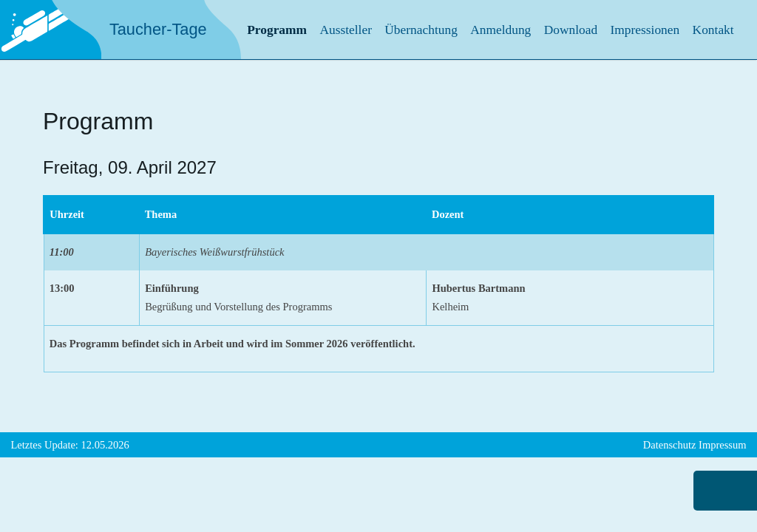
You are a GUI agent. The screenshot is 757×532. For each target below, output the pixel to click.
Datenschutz (670, 445)
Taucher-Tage (158, 29)
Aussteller (346, 30)
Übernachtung (421, 30)
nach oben (717, 491)
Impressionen (645, 30)
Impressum (722, 445)
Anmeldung (500, 30)
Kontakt (713, 30)
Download (571, 30)
